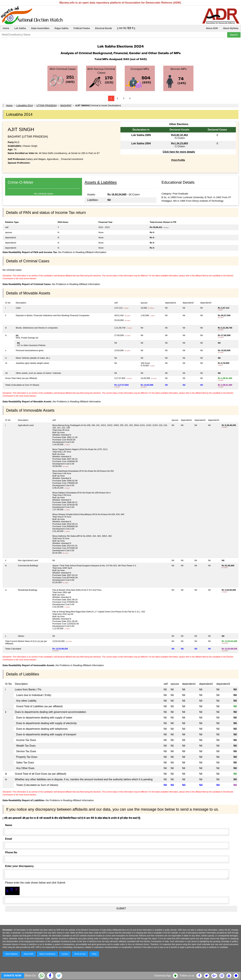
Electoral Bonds (103, 28)
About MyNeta (231, 28)
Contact (65, 954)
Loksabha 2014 (24, 105)
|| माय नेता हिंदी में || (126, 28)
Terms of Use (80, 954)
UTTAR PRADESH (47, 105)
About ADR (212, 28)
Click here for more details (179, 152)
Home (6, 28)
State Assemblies (40, 28)
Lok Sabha (20, 28)
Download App (163, 976)
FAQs (94, 954)
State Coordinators (47, 954)
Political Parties (82, 28)
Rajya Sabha (61, 28)
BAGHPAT (66, 105)
